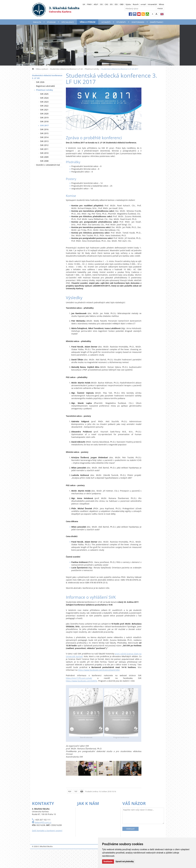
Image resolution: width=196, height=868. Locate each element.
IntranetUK (152, 4)
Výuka (128, 4)
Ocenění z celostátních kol (48, 165)
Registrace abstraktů (45, 86)
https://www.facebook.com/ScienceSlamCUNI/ (99, 670)
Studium (51, 22)
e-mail (143, 4)
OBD (122, 4)
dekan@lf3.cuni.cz (43, 822)
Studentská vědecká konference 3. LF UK (66, 69)
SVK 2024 (44, 98)
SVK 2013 (44, 141)
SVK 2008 (44, 161)
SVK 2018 (44, 121)
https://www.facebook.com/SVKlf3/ (82, 681)
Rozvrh (136, 4)
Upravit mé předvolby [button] (125, 861)
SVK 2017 (44, 125)
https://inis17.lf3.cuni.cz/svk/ (79, 678)
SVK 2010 (44, 153)
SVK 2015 (44, 133)
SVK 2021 (44, 110)
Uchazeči (106, 22)
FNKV (89, 4)
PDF (70, 792)
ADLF (96, 4)
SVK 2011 (44, 149)
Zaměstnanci (157, 22)
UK (84, 4)
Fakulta (37, 22)
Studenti (121, 22)
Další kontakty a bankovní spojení (47, 831)
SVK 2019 (44, 118)
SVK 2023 (44, 102)
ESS (116, 4)
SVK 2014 (44, 137)
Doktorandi (138, 22)
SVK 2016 (44, 129)
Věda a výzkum (88, 22)
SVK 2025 (44, 94)
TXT (76, 792)
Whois (161, 4)
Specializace (68, 22)
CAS (106, 4)
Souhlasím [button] (108, 861)
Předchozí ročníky (92, 69)
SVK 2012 (44, 145)
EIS (111, 4)
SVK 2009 (44, 157)
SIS (101, 4)
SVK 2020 (44, 114)
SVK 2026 (40, 82)
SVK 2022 (44, 106)
